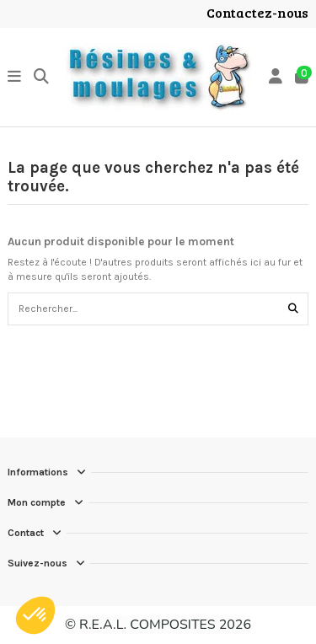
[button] (35, 615)
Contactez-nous (257, 12)
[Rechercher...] (293, 309)
